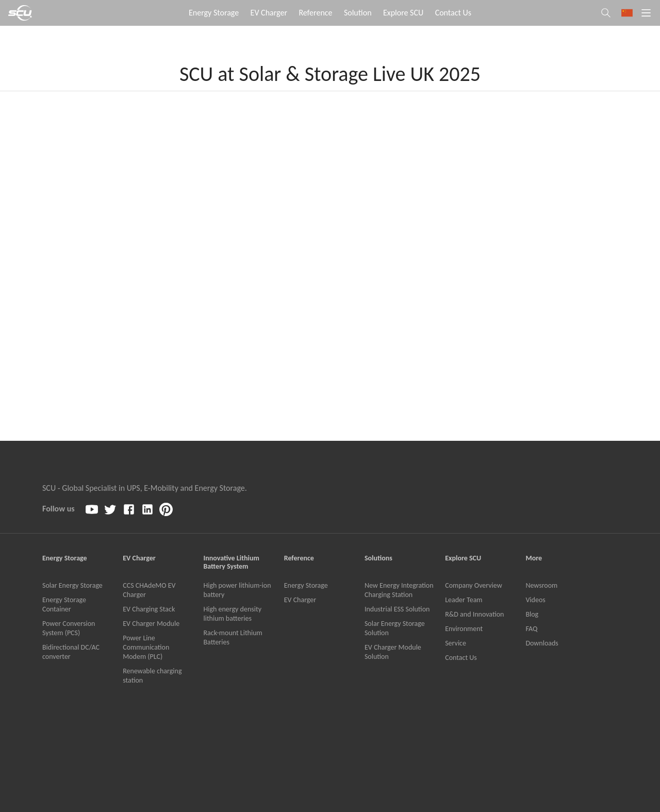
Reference (315, 13)
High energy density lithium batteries (232, 614)
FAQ (531, 629)
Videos (535, 600)
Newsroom (541, 585)
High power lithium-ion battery (237, 590)
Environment (464, 629)
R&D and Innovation (474, 614)
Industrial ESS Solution (397, 609)
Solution (358, 13)
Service (456, 643)
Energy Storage (214, 13)
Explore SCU (403, 13)
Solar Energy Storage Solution (395, 628)
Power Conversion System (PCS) (69, 628)
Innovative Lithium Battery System (231, 562)
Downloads (542, 643)
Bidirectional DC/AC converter (71, 652)
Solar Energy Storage (72, 585)
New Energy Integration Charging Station (399, 590)
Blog (532, 614)
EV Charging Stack (149, 609)
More (534, 558)
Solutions (378, 558)
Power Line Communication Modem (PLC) (146, 647)
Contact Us (453, 13)
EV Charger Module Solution (393, 652)
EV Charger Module (151, 624)
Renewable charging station (152, 676)
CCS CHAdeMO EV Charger (149, 590)
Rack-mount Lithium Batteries (233, 637)
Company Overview (474, 585)
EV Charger (269, 13)
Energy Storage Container (64, 604)
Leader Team (464, 600)
